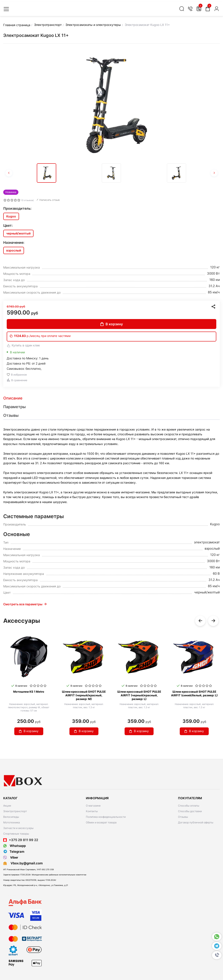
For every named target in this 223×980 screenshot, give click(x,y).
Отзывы (183, 817)
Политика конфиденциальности (106, 817)
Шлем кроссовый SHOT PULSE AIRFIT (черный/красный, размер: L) (139, 695)
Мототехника (12, 822)
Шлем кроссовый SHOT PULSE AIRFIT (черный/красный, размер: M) (84, 695)
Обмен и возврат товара (101, 822)
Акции (7, 806)
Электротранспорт (15, 811)
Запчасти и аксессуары (18, 828)
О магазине (93, 806)
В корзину (112, 324)
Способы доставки (190, 811)
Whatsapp (14, 846)
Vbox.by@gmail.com (26, 863)
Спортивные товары (16, 834)
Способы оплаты (189, 806)
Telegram (14, 852)
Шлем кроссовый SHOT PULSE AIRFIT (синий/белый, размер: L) (194, 693)
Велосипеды (11, 817)
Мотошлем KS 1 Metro (29, 692)
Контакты (92, 811)
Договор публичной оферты (196, 822)
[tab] (111, 398)
